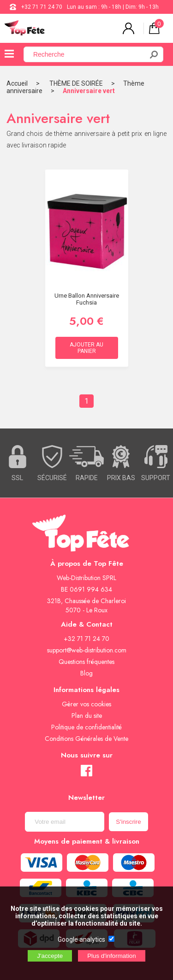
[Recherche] (89, 54)
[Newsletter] (65, 822)
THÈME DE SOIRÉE (76, 83)
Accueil (17, 83)
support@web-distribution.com (87, 650)
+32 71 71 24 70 (42, 7)
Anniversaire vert (89, 91)
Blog (86, 673)
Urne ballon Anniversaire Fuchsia (87, 299)
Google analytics (81, 939)
